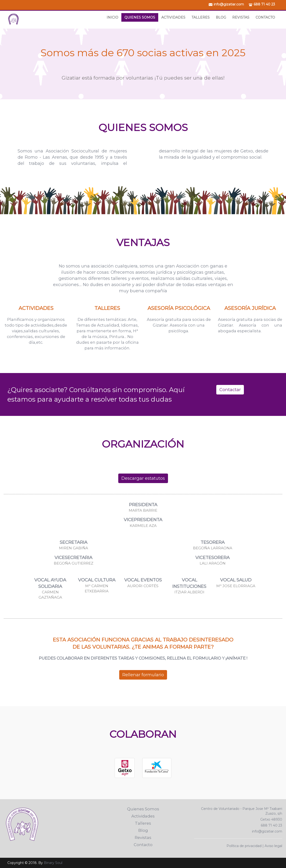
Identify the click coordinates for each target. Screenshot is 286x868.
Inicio (112, 17)
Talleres (201, 17)
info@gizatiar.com (229, 4)
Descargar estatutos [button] (143, 478)
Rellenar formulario (143, 675)
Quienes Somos (140, 17)
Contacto (265, 17)
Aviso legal (273, 846)
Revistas (241, 17)
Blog (221, 17)
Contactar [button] (230, 390)
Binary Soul (53, 863)
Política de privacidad (244, 846)
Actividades (173, 17)
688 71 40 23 (264, 4)
